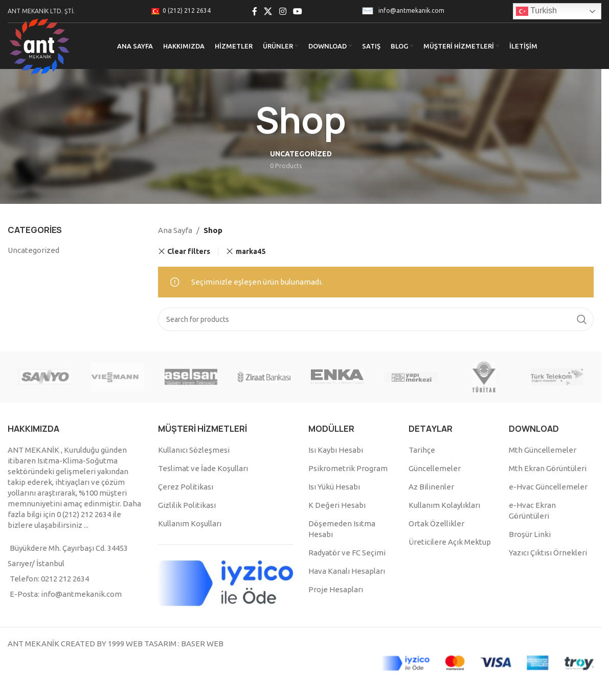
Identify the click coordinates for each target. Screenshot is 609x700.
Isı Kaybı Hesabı (336, 450)
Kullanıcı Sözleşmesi (194, 450)
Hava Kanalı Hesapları (347, 571)
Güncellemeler (435, 468)
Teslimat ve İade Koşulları (203, 468)
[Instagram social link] (283, 11)
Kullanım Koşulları (190, 523)
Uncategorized (33, 250)
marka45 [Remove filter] (251, 251)
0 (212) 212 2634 (187, 10)
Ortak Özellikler (436, 523)
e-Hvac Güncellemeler (548, 487)
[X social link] (268, 11)
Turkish (536, 11)
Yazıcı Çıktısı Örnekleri (548, 553)
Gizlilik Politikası (187, 505)
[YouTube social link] (297, 11)
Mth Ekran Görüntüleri (548, 468)
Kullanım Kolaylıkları (444, 505)
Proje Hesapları (336, 589)
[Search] (376, 319)
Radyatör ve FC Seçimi (347, 553)
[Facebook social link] (255, 11)
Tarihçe (422, 450)
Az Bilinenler (431, 487)
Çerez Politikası (186, 487)
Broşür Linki (530, 534)
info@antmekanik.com (411, 10)
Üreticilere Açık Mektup (450, 542)
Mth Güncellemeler (543, 450)
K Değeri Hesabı (337, 505)
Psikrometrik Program (348, 468)
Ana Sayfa (175, 230)
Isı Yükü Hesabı (334, 487)
